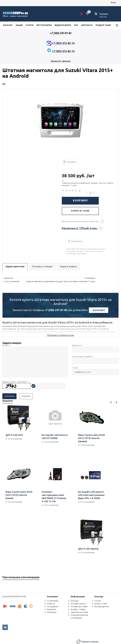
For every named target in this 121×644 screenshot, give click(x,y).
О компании (53, 601)
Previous (111, 402)
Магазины (52, 612)
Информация (78, 596)
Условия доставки (79, 606)
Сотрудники (53, 606)
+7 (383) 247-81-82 (56, 310)
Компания (52, 596)
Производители (102, 606)
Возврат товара (78, 609)
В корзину (80, 200)
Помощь (99, 596)
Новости (51, 604)
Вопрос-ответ (101, 604)
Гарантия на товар (79, 612)
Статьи (98, 601)
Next (116, 402)
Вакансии (51, 609)
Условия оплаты (78, 604)
